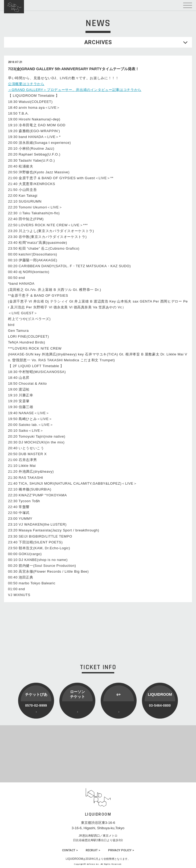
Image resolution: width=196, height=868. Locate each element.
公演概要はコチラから (26, 84)
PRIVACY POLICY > (121, 850)
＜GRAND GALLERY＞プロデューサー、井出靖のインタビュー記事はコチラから (75, 90)
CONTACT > (70, 850)
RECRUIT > (93, 850)
